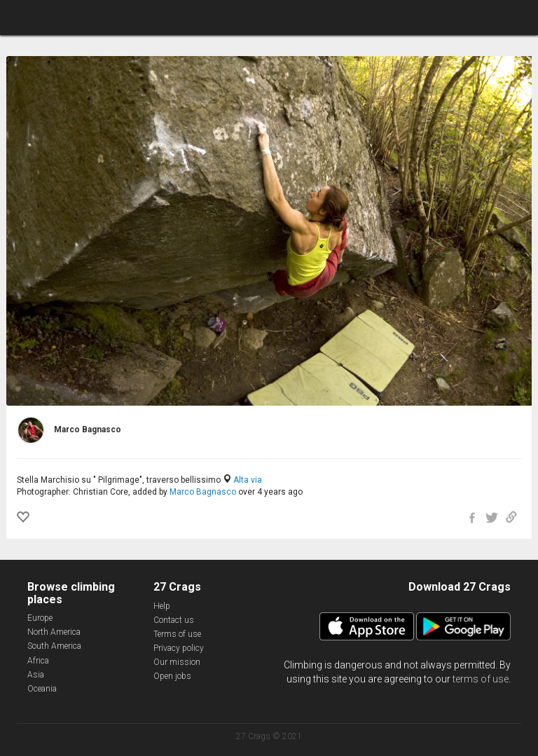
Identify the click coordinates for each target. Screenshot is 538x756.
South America (54, 646)
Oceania (42, 689)
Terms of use (177, 634)
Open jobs (172, 676)
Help (162, 606)
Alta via (248, 480)
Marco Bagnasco (203, 492)
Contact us (174, 620)
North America (54, 632)
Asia (36, 675)
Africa (38, 661)
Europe (40, 618)
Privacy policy (179, 648)
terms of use (481, 679)
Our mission (177, 662)
